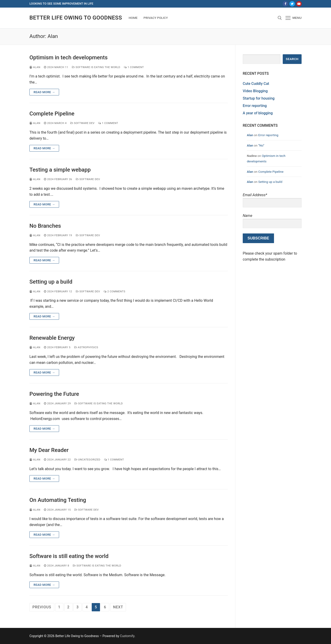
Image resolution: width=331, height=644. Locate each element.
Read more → (44, 92)
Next (118, 607)
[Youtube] (299, 4)
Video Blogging (255, 91)
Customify (127, 636)
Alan (35, 67)
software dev (82, 123)
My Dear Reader (49, 450)
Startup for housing (259, 98)
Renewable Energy (52, 338)
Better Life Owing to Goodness (76, 18)
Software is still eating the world (69, 556)
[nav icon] (294, 18)
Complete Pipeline (52, 114)
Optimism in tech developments (68, 57)
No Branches (45, 226)
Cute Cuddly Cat (256, 84)
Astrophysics (86, 347)
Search (292, 59)
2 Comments (114, 291)
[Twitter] (292, 4)
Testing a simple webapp (60, 170)
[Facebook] (285, 4)
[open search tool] (280, 18)
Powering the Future (54, 394)
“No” (261, 145)
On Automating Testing (58, 500)
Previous (42, 607)
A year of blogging (258, 113)
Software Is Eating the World (96, 67)
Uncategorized (87, 460)
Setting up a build (51, 282)
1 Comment (134, 67)
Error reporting (255, 106)
